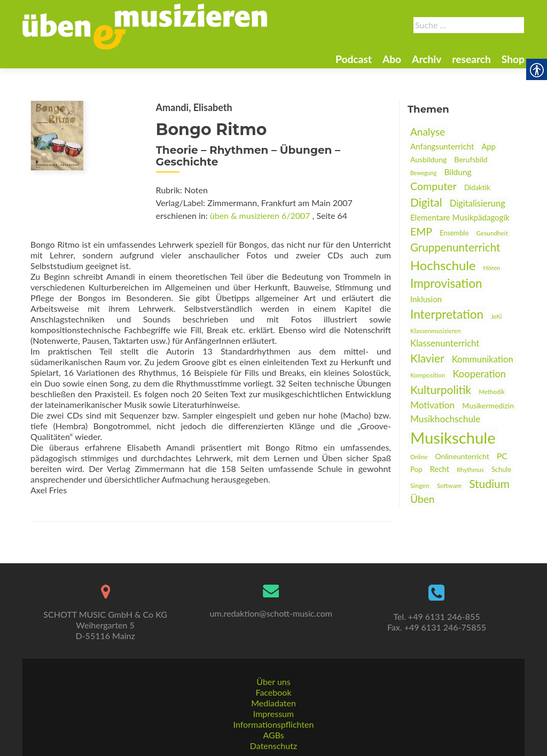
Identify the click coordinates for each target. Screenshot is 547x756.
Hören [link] (492, 268)
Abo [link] (392, 59)
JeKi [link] (496, 316)
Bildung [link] (458, 172)
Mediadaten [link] (273, 703)
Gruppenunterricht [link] (455, 247)
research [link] (471, 59)
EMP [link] (421, 231)
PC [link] (502, 456)
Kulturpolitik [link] (441, 389)
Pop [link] (416, 469)
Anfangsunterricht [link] (442, 146)
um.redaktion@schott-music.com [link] (271, 613)
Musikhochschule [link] (445, 419)
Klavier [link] (427, 358)
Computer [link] (433, 186)
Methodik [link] (492, 392)
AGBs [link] (273, 735)
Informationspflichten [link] (274, 724)
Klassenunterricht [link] (445, 343)
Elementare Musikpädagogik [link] (460, 217)
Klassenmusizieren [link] (436, 331)
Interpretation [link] (447, 314)
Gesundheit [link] (492, 233)
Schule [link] (501, 469)
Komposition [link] (428, 375)
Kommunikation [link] (483, 359)
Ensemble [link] (454, 233)
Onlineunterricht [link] (462, 456)
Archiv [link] (427, 59)
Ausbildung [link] (428, 159)
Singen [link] (420, 486)
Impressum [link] (273, 714)
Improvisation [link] (446, 283)
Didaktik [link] (477, 187)
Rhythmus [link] (470, 470)
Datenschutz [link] (273, 746)
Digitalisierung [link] (478, 203)
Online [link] (419, 457)
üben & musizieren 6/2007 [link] (260, 215)
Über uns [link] (273, 682)
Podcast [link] (354, 59)
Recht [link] (440, 469)
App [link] (488, 147)
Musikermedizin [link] (488, 405)
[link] (145, 26)
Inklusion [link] (426, 299)
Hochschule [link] (443, 265)
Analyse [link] (428, 132)
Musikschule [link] (453, 438)
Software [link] (449, 486)
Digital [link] (426, 202)
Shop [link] (513, 59)
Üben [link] (423, 499)
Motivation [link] (432, 405)
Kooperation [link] (479, 374)
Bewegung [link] (423, 173)
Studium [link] (489, 483)
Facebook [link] (273, 692)
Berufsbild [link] (471, 159)
